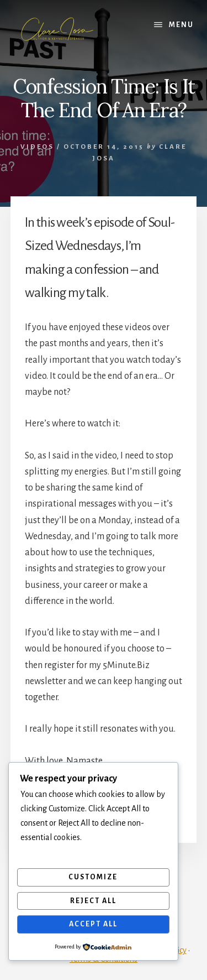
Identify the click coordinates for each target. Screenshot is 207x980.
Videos (37, 147)
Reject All (93, 901)
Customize (93, 877)
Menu (181, 25)
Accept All (93, 924)
